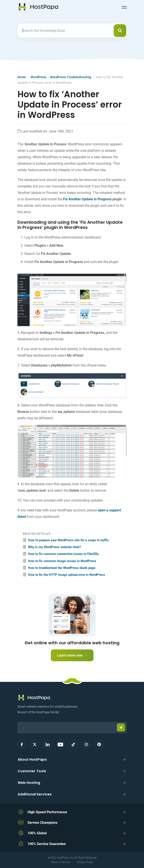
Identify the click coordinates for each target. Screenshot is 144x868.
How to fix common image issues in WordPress (62, 561)
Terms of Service (60, 862)
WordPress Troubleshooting (71, 77)
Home (22, 77)
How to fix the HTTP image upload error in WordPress (67, 575)
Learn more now (72, 655)
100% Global (37, 833)
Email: (18, 720)
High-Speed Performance (47, 812)
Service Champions (43, 823)
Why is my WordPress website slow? (54, 547)
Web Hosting (29, 783)
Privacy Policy (85, 862)
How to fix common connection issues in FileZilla (63, 554)
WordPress (39, 77)
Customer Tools (32, 771)
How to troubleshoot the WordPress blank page (62, 568)
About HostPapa (32, 759)
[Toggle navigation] (124, 7)
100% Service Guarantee (47, 844)
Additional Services (35, 794)
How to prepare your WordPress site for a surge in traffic (68, 540)
